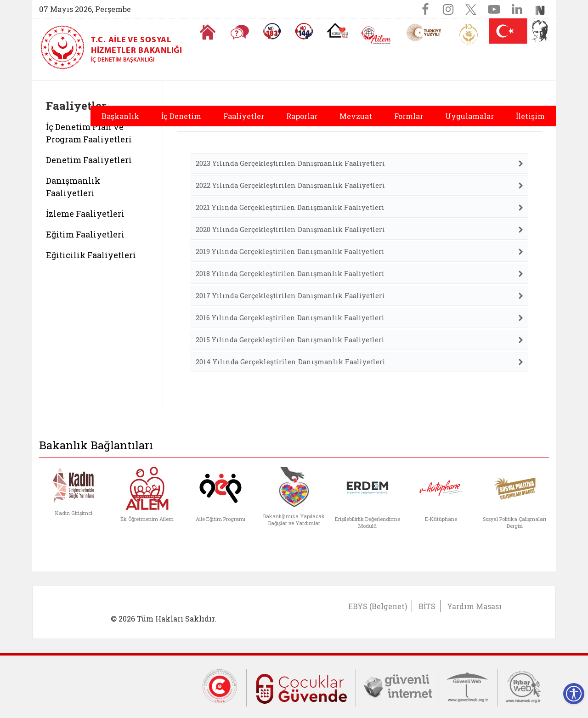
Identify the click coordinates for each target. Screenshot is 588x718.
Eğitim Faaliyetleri (85, 234)
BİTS (427, 606)
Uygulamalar (469, 116)
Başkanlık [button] (120, 116)
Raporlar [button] (302, 116)
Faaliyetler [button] (244, 116)
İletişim (530, 116)
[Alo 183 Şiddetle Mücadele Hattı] (272, 31)
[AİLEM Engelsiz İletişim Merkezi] (376, 35)
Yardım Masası (474, 606)
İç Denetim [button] (181, 116)
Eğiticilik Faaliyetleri (91, 255)
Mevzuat (356, 116)
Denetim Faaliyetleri (89, 160)
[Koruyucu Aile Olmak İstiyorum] (337, 30)
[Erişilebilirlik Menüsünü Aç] (574, 694)
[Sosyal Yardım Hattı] (304, 31)
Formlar (409, 116)
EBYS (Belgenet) (378, 606)
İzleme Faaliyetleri (85, 214)
